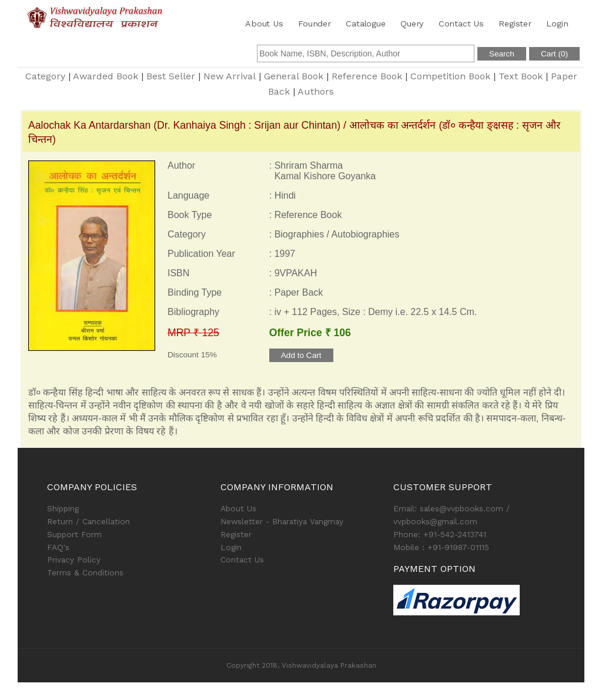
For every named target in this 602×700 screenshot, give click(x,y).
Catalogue (365, 24)
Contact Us (461, 24)
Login (557, 24)
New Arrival (230, 76)
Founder (315, 24)
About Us (264, 24)
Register (515, 24)
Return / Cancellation (88, 521)
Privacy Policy (74, 560)
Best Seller (171, 76)
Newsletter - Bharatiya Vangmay (282, 521)
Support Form (74, 534)
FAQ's (58, 547)
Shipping (63, 508)
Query (412, 24)
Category (45, 76)
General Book (294, 76)
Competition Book (450, 76)
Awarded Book (106, 76)
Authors (316, 91)
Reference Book (367, 76)
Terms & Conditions (85, 572)
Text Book (521, 76)
